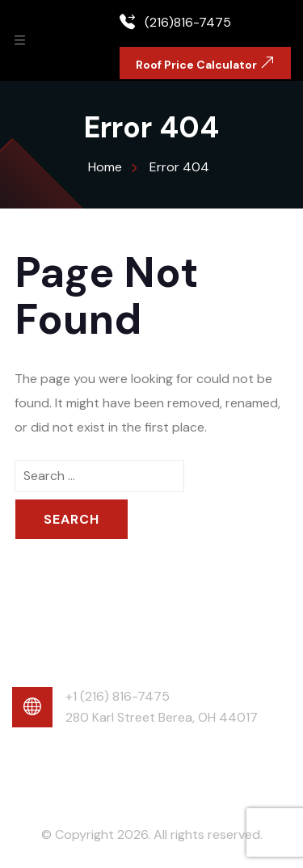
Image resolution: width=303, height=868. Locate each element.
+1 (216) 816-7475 (118, 696)
